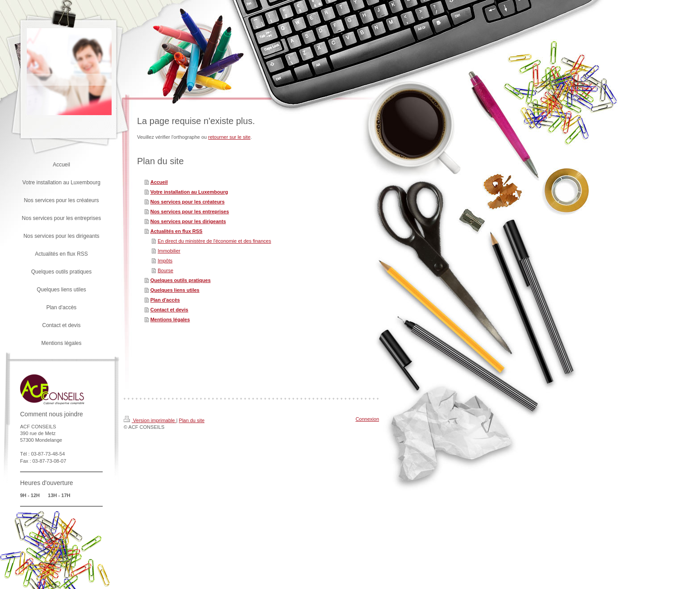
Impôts (165, 261)
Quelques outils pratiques (181, 280)
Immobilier (169, 251)
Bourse (165, 270)
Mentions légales (170, 319)
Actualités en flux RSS (177, 231)
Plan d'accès (165, 300)
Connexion (367, 419)
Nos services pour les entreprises (190, 212)
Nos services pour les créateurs (187, 202)
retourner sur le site (229, 137)
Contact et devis (169, 310)
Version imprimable (150, 420)
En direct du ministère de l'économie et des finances (214, 241)
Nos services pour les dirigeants (188, 221)
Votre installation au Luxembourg (189, 192)
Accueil (159, 182)
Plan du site (192, 420)
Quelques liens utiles (175, 290)
